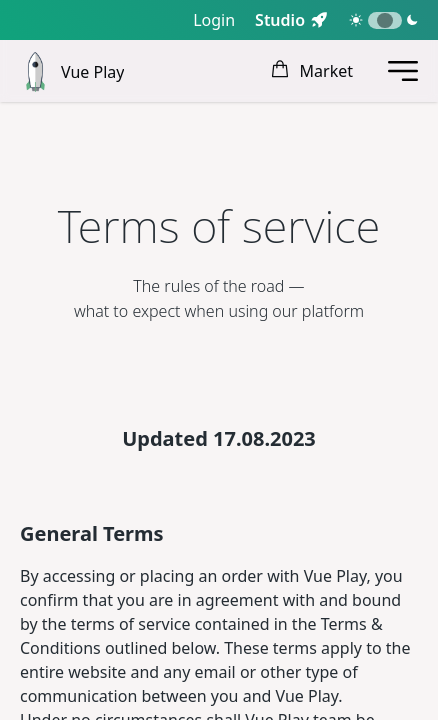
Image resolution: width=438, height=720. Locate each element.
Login (214, 20)
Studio (280, 20)
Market (311, 70)
